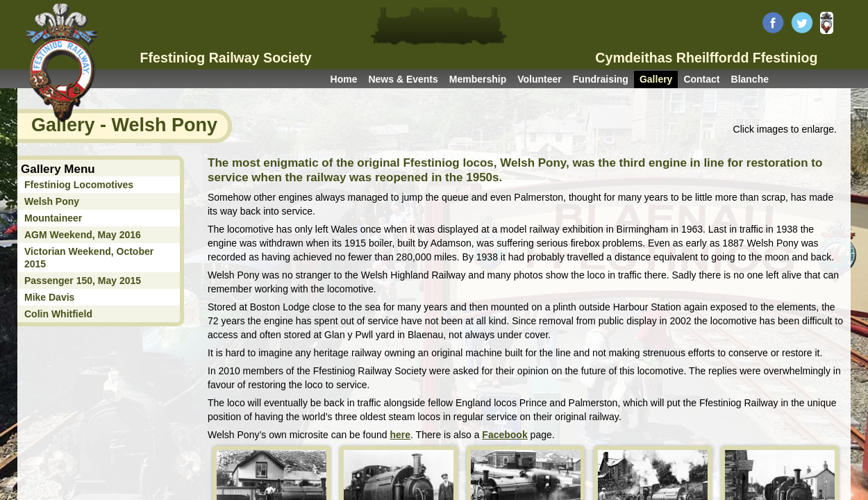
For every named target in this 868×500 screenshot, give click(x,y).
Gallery (656, 79)
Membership (478, 79)
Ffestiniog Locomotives (79, 185)
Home (344, 79)
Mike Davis (49, 297)
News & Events (403, 79)
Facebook (504, 435)
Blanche (750, 79)
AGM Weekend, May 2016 (83, 235)
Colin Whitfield (58, 314)
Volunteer (540, 79)
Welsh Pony (52, 201)
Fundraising (601, 79)
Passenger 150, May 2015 (83, 281)
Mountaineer (53, 218)
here (401, 435)
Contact (701, 79)
